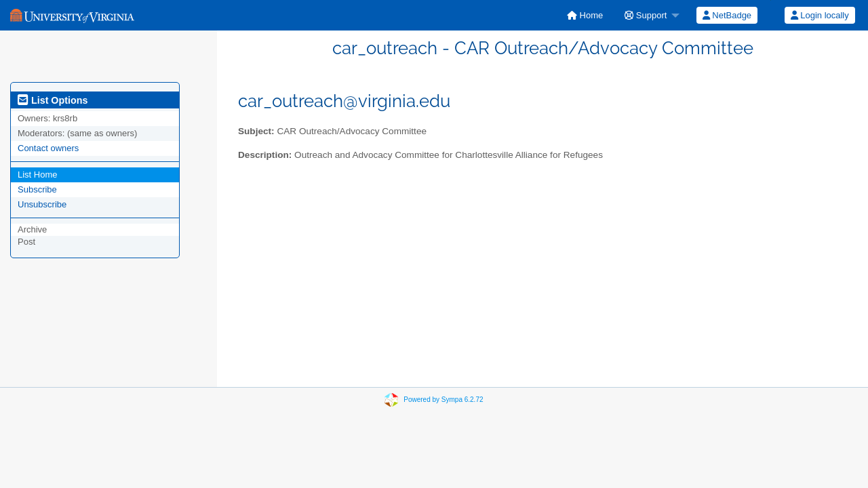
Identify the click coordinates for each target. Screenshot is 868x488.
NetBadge (727, 15)
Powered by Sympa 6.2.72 (443, 400)
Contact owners (48, 148)
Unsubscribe (42, 204)
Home (585, 15)
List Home (38, 175)
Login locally (820, 15)
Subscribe (37, 189)
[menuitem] (585, 15)
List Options (53, 100)
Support (646, 15)
